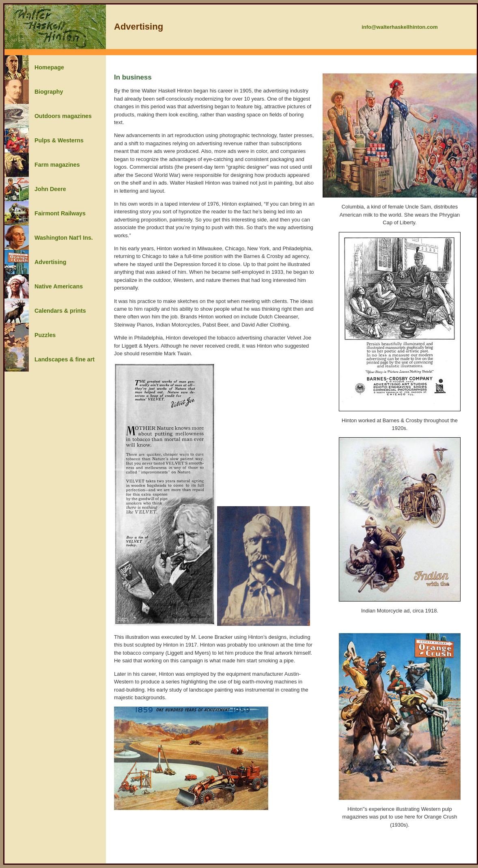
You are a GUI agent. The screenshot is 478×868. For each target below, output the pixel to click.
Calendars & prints (60, 311)
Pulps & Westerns (59, 140)
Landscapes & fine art (65, 359)
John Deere (50, 189)
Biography (49, 92)
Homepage (49, 67)
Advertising (50, 262)
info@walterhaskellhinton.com (400, 27)
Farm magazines (57, 165)
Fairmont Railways (60, 213)
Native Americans (59, 286)
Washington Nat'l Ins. (64, 238)
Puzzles (45, 335)
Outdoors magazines (63, 116)
